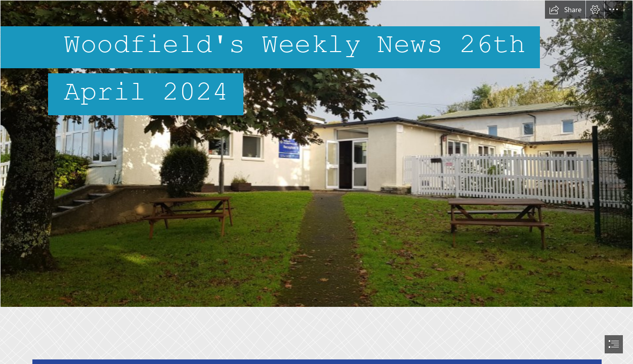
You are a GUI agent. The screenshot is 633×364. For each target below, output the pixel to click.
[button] (565, 10)
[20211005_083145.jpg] (316, 154)
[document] (316, 182)
